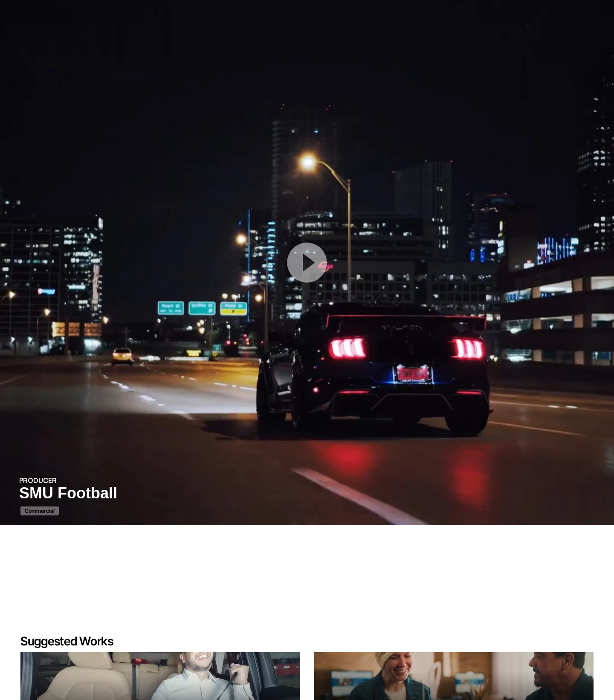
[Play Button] (307, 263)
